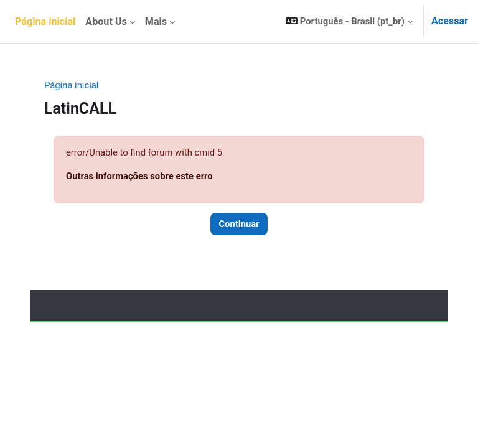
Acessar (450, 21)
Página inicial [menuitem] (45, 21)
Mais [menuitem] (156, 21)
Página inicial (71, 85)
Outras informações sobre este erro (139, 176)
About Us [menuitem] (106, 21)
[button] (349, 21)
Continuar (239, 224)
